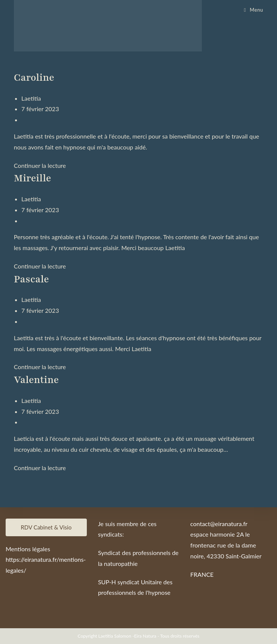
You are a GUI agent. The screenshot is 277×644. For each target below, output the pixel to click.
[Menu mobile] (254, 10)
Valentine (36, 380)
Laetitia (31, 98)
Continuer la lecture (40, 165)
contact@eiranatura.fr (219, 524)
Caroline (34, 78)
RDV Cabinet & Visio (46, 527)
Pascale (32, 279)
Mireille (33, 178)
